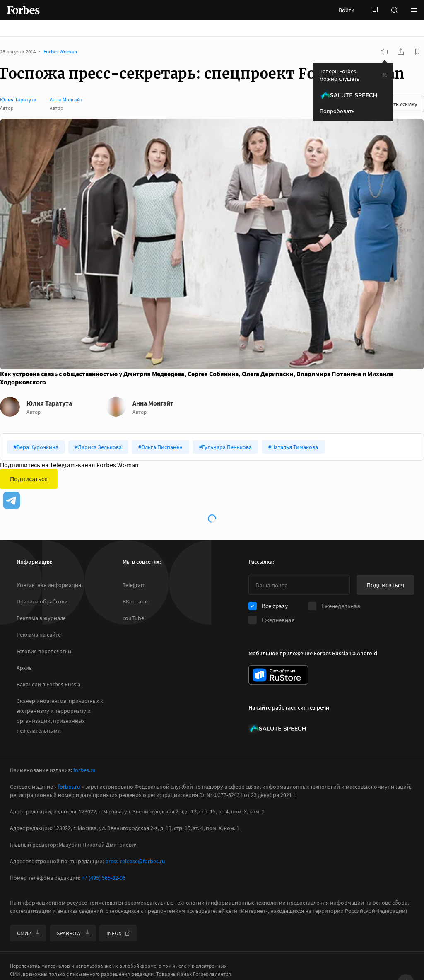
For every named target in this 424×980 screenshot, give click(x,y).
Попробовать (337, 111)
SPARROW (74, 933)
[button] (414, 10)
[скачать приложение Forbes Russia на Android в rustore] (278, 675)
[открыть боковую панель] (374, 10)
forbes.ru (84, 770)
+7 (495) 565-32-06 (104, 878)
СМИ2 (29, 933)
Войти (347, 10)
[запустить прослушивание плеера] (384, 52)
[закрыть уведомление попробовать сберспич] (385, 75)
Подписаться (29, 479)
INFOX (119, 933)
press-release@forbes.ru (135, 861)
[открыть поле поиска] (394, 10)
